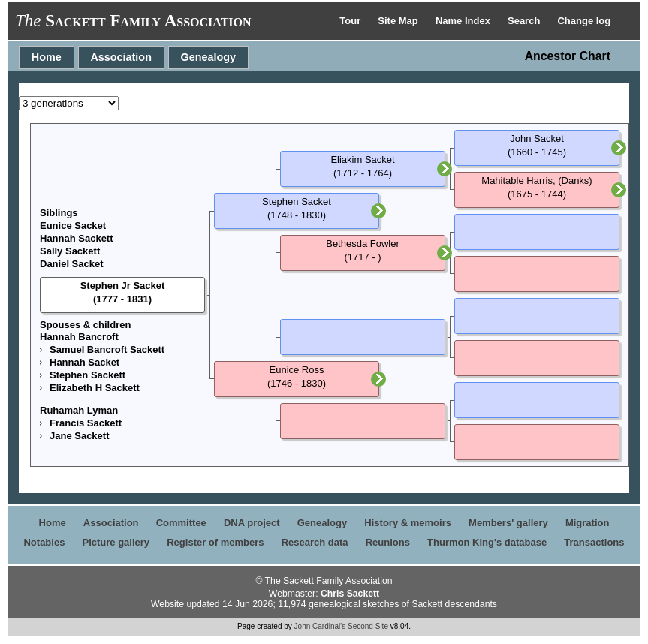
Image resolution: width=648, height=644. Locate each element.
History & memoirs (408, 523)
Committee (181, 523)
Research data (315, 542)
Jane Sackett (80, 436)
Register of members (215, 542)
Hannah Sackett (77, 238)
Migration (588, 523)
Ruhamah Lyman (79, 410)
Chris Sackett (350, 594)
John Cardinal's (320, 626)
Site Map (399, 21)
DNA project (252, 523)
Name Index (464, 21)
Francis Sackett (86, 423)
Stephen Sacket (297, 202)
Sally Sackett (70, 251)
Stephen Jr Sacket (123, 286)
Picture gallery (116, 542)
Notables (44, 542)
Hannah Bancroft (79, 337)
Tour (351, 21)
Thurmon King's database (487, 542)
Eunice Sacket (73, 226)
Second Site (368, 626)
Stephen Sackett (87, 375)
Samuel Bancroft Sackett (107, 349)
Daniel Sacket (72, 264)
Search (525, 21)
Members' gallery (508, 523)
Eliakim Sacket (362, 159)
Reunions (388, 542)
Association (121, 57)
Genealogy (209, 57)
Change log (584, 21)
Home (47, 57)
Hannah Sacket (84, 362)
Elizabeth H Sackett (95, 388)
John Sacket (537, 138)
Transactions (594, 542)
